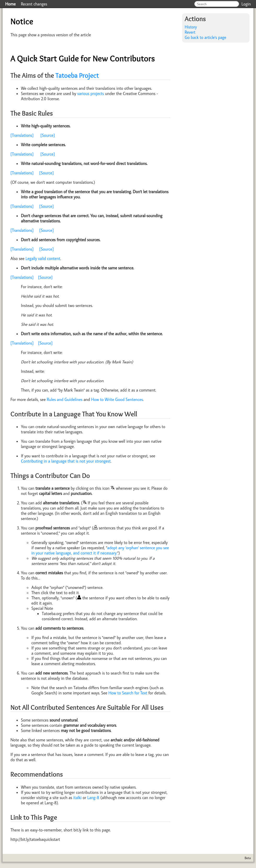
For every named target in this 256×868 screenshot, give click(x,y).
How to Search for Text (128, 693)
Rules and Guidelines (65, 399)
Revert (190, 32)
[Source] (48, 135)
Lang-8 (93, 798)
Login (246, 4)
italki (78, 798)
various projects (91, 93)
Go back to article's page (205, 37)
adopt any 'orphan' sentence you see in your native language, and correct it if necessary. (100, 550)
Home (10, 4)
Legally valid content (43, 258)
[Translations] (22, 135)
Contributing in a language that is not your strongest (66, 461)
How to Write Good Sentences (117, 399)
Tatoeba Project (77, 75)
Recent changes (34, 4)
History (191, 27)
